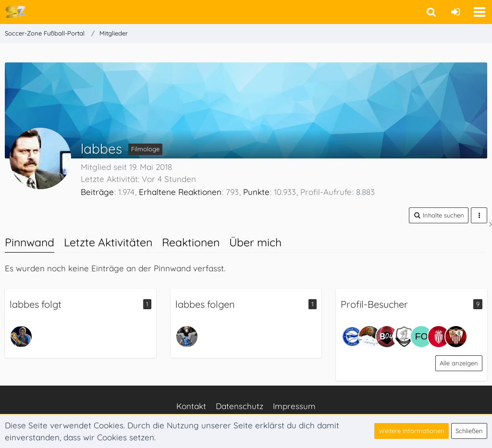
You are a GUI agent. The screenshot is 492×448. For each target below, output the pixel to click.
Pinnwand (30, 242)
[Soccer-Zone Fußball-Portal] (15, 12)
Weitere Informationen (412, 431)
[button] (480, 12)
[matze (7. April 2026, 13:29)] (369, 337)
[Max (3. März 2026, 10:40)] (456, 337)
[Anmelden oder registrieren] (455, 12)
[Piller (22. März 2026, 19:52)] (404, 337)
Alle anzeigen (459, 363)
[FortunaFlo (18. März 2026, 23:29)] (421, 337)
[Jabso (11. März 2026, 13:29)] (439, 337)
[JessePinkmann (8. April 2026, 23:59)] (352, 337)
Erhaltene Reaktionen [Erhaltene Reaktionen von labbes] (180, 192)
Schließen (469, 431)
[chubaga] (187, 337)
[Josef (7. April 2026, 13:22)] (387, 337)
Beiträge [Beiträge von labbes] (97, 192)
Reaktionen (191, 242)
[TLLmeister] (21, 337)
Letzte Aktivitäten (108, 242)
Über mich (255, 242)
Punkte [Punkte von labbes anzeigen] (256, 192)
